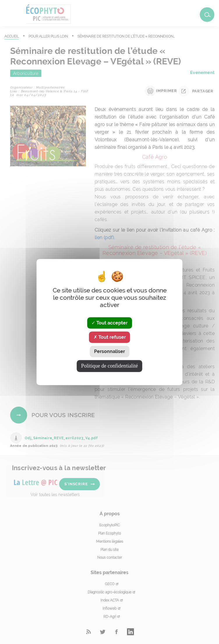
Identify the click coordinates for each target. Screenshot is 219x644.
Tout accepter (110, 323)
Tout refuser (110, 337)
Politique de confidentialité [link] (110, 366)
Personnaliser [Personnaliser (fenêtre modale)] (110, 351)
